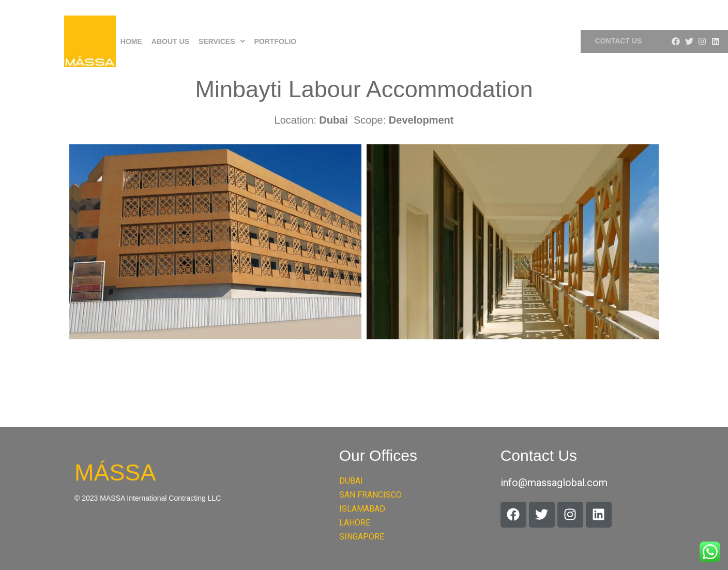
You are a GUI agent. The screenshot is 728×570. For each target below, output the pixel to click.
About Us (170, 41)
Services (222, 41)
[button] (222, 41)
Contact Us (619, 41)
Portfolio (276, 41)
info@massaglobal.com (554, 483)
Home (131, 41)
